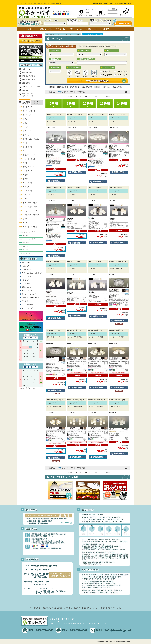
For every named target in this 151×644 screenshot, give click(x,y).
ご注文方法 (26, 280)
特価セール (26, 69)
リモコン (26, 199)
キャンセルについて (29, 294)
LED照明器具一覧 (29, 80)
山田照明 (26, 250)
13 (103, 96)
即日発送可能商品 (29, 76)
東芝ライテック (28, 253)
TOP (30, 608)
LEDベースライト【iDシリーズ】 (29, 95)
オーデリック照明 (29, 239)
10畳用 (88, 103)
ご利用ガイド (27, 277)
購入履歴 (89, 16)
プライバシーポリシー (30, 308)
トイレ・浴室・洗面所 (31, 139)
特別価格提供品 (28, 73)
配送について (27, 287)
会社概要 (25, 301)
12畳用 (105, 103)
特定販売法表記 (27, 305)
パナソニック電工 (29, 232)
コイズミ (26, 236)
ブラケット (27, 135)
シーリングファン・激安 (31, 87)
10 (93, 96)
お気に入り (90, 13)
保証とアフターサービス (31, 298)
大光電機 (26, 243)
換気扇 (25, 219)
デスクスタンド (29, 167)
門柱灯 (25, 175)
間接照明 (26, 187)
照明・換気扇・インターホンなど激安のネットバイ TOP (63, 34)
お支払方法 (26, 284)
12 (100, 96)
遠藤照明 (26, 246)
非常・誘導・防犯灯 (30, 203)
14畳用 (122, 103)
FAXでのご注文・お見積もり (32, 273)
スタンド (26, 163)
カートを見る (101, 608)
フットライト (28, 183)
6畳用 (54, 103)
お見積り (79, 608)
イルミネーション (29, 159)
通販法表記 (58, 608)
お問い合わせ (27, 262)
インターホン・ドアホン (32, 211)
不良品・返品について (30, 291)
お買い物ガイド (47, 608)
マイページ (90, 10)
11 (96, 96)
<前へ (70, 96)
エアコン (26, 90)
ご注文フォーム (27, 269)
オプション (27, 195)
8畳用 (71, 103)
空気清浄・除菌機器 (30, 227)
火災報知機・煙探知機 (31, 215)
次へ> (108, 96)
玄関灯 (25, 179)
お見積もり (26, 266)
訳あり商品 (26, 83)
